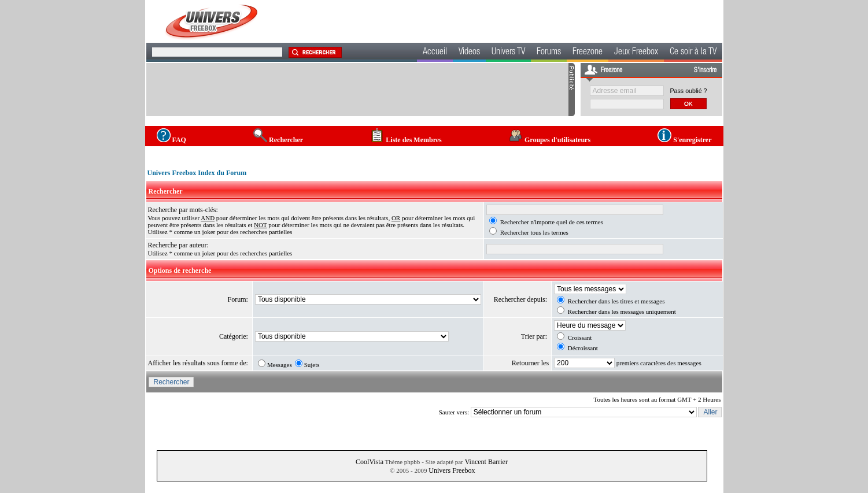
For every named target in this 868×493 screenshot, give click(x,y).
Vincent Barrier (486, 462)
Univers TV (508, 53)
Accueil (435, 53)
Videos (469, 53)
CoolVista (370, 462)
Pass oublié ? (689, 91)
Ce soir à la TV (693, 53)
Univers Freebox (452, 470)
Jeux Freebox (636, 53)
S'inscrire (705, 71)
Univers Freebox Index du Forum (197, 173)
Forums (549, 53)
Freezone (588, 53)
